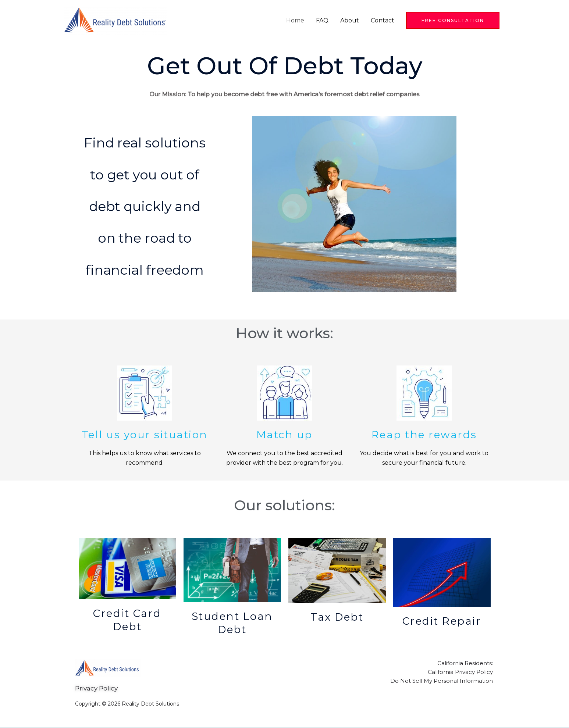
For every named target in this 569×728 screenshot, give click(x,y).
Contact (383, 20)
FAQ (322, 20)
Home (295, 20)
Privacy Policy (96, 688)
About (350, 20)
